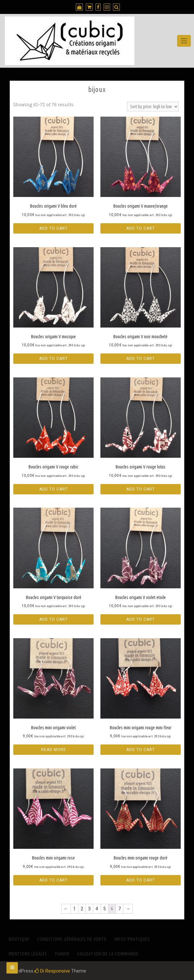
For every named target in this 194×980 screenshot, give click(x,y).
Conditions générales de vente (72, 939)
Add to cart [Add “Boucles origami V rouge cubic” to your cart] (53, 489)
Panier (62, 954)
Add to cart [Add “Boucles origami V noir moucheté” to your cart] (141, 359)
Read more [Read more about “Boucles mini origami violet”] (54, 750)
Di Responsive (52, 971)
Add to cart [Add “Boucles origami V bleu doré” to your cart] (53, 228)
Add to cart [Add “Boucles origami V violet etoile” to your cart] (141, 619)
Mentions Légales (28, 954)
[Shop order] (153, 107)
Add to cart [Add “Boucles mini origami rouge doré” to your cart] (141, 880)
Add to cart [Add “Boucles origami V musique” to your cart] (53, 359)
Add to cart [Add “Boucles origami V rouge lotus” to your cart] (141, 489)
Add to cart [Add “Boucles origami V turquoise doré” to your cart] (53, 619)
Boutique (19, 939)
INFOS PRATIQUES (132, 939)
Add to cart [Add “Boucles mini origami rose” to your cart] (53, 880)
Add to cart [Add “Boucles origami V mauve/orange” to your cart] (141, 228)
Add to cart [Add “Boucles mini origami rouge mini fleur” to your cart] (141, 750)
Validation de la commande (108, 954)
